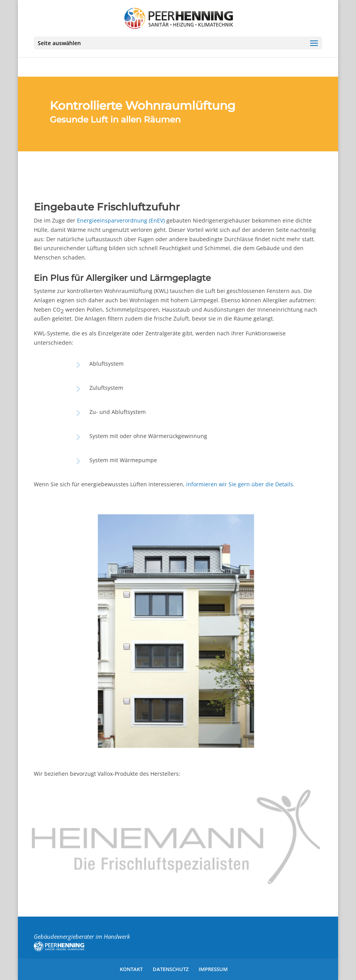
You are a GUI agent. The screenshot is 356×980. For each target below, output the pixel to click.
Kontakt (131, 969)
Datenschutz (171, 969)
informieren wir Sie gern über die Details (240, 484)
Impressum (213, 969)
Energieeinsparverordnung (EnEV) (121, 220)
